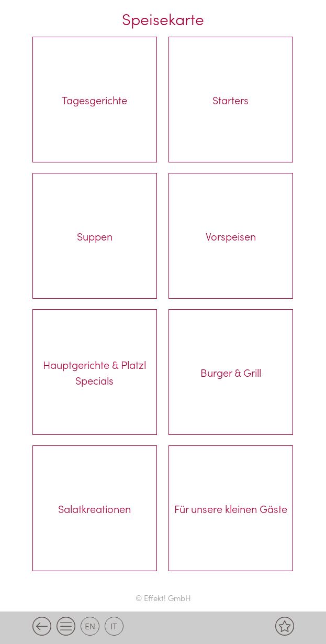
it (114, 626)
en (90, 626)
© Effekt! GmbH (163, 598)
